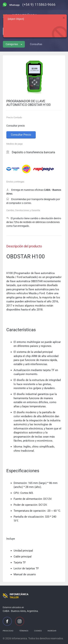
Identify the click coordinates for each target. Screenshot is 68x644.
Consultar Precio (21, 135)
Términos (24, 631)
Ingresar (52, 631)
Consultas (36, 44)
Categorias (14, 44)
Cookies (38, 631)
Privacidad (8, 631)
